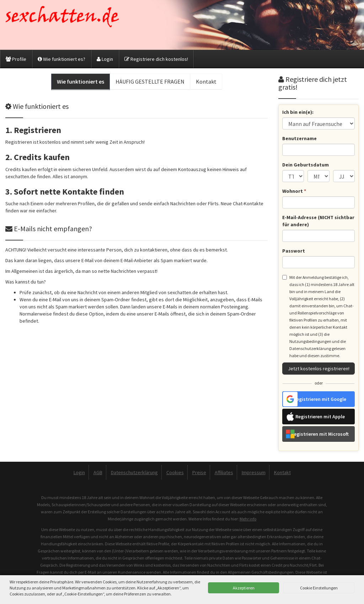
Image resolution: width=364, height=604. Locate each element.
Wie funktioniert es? (61, 59)
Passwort (294, 251)
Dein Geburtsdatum (306, 165)
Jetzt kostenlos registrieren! (319, 369)
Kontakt (282, 472)
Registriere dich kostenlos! (156, 59)
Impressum (254, 472)
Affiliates (224, 472)
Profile (16, 59)
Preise (199, 472)
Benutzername (299, 138)
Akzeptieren (244, 588)
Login (105, 59)
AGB (98, 472)
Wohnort (294, 191)
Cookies (175, 472)
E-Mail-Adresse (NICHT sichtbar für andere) (318, 221)
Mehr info (248, 519)
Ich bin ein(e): (298, 112)
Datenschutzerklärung (134, 472)
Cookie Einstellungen (319, 588)
